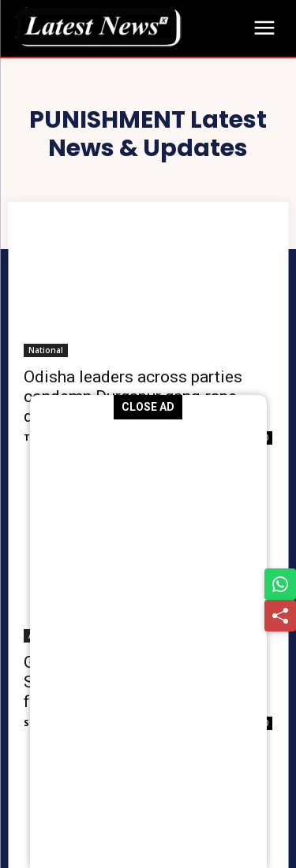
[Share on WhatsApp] (280, 584)
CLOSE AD (148, 407)
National (46, 350)
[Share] (280, 616)
